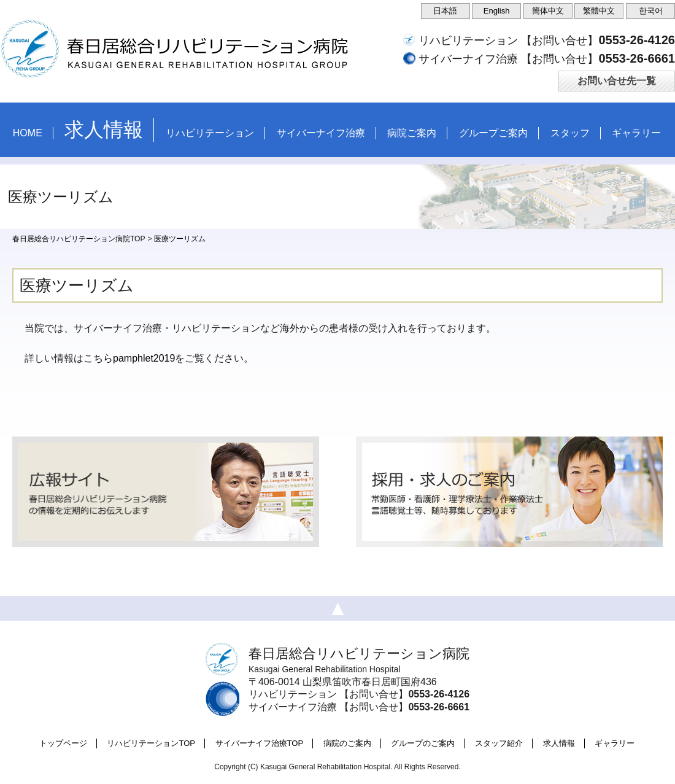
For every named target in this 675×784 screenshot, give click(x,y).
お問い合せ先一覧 (617, 81)
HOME (28, 133)
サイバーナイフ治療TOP (260, 743)
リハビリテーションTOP (151, 743)
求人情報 (559, 743)
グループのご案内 (423, 743)
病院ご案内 (412, 133)
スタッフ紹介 (499, 743)
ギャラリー (636, 133)
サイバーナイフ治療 (321, 133)
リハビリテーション (210, 133)
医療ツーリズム (180, 239)
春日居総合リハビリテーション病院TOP (79, 239)
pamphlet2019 (144, 358)
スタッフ (570, 133)
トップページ (63, 743)
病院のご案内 (347, 743)
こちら (98, 358)
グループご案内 (493, 133)
